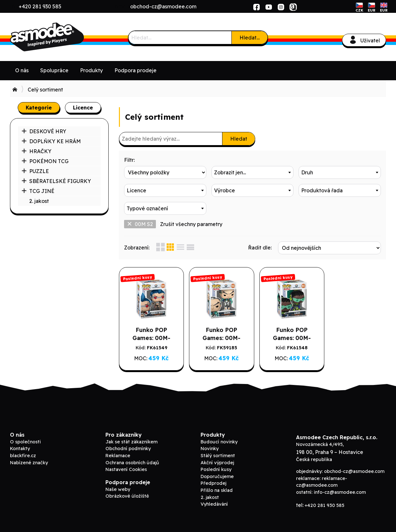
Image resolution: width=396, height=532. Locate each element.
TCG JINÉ (38, 191)
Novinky (210, 449)
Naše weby (118, 489)
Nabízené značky (29, 463)
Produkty (91, 70)
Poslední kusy (216, 469)
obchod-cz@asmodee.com (163, 6)
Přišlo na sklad (217, 490)
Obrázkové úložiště (127, 496)
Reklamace (118, 456)
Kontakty (20, 449)
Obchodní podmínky (128, 449)
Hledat (239, 139)
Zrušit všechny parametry (191, 224)
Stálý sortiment (218, 456)
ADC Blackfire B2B (58, 37)
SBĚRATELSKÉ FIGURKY (56, 181)
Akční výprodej (217, 463)
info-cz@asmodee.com (340, 492)
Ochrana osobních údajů (132, 463)
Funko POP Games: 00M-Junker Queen (150, 338)
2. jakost (39, 201)
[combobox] (253, 172)
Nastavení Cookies (126, 469)
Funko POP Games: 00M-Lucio (286, 338)
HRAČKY (36, 151)
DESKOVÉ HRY (44, 131)
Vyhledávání (214, 504)
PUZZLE (35, 171)
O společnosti (25, 442)
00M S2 (140, 224)
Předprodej (213, 483)
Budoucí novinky (219, 442)
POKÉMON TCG (45, 161)
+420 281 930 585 (40, 6)
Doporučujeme (217, 476)
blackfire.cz (23, 456)
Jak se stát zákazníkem (131, 442)
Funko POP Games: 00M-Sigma (219, 338)
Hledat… (250, 38)
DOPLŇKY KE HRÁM (51, 141)
